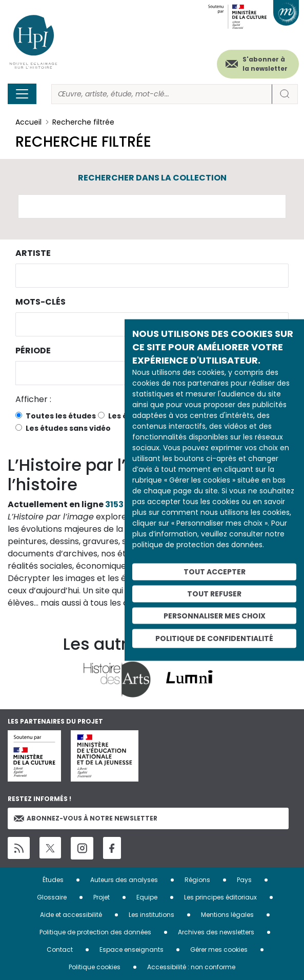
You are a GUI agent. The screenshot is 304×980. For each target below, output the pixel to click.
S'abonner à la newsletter (265, 64)
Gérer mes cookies (219, 949)
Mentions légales (227, 915)
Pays (244, 880)
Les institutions (151, 915)
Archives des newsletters (216, 932)
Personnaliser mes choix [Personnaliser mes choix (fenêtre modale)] (215, 615)
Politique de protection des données (95, 932)
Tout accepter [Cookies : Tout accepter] (215, 572)
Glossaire (52, 897)
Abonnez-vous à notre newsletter (86, 818)
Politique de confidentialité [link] (214, 638)
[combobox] (152, 276)
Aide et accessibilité (71, 915)
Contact (60, 949)
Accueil (28, 122)
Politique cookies (95, 967)
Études (53, 880)
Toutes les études (61, 416)
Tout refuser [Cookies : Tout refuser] (214, 593)
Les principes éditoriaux (220, 897)
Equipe (147, 897)
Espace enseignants (131, 949)
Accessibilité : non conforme (191, 967)
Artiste (33, 253)
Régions (197, 880)
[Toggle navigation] (22, 94)
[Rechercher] (162, 94)
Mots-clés (40, 302)
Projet (102, 897)
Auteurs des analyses (124, 880)
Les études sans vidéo (68, 428)
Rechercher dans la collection (152, 178)
